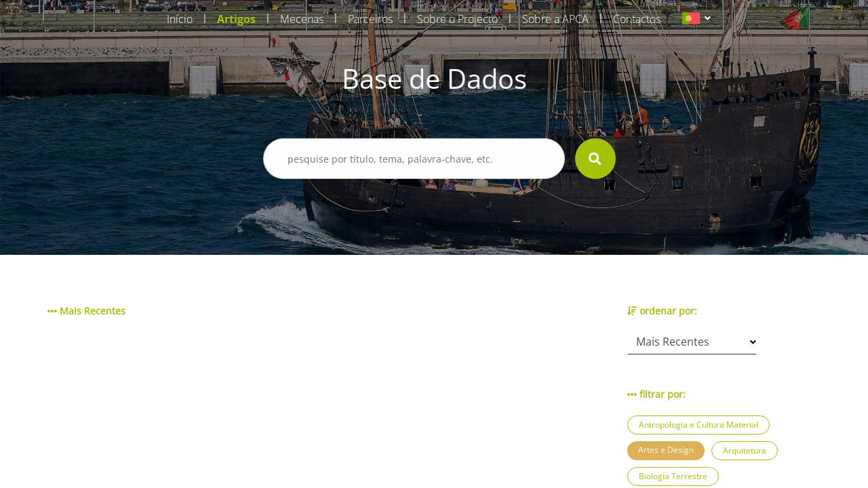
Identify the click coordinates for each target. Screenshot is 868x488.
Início (180, 19)
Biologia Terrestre (673, 476)
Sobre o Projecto (457, 19)
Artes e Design (666, 450)
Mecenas (302, 19)
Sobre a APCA (555, 19)
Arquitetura (745, 450)
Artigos (236, 19)
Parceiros (370, 19)
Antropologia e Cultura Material (698, 425)
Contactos (637, 19)
